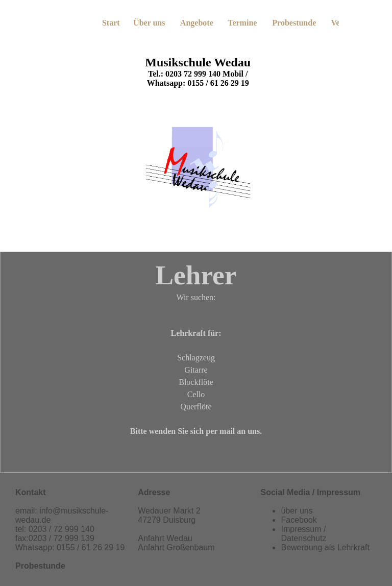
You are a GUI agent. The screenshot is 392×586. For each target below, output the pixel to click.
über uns (297, 511)
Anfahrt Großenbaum (176, 547)
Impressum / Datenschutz (303, 534)
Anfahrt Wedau (165, 538)
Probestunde (40, 566)
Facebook (299, 520)
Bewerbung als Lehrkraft (325, 547)
